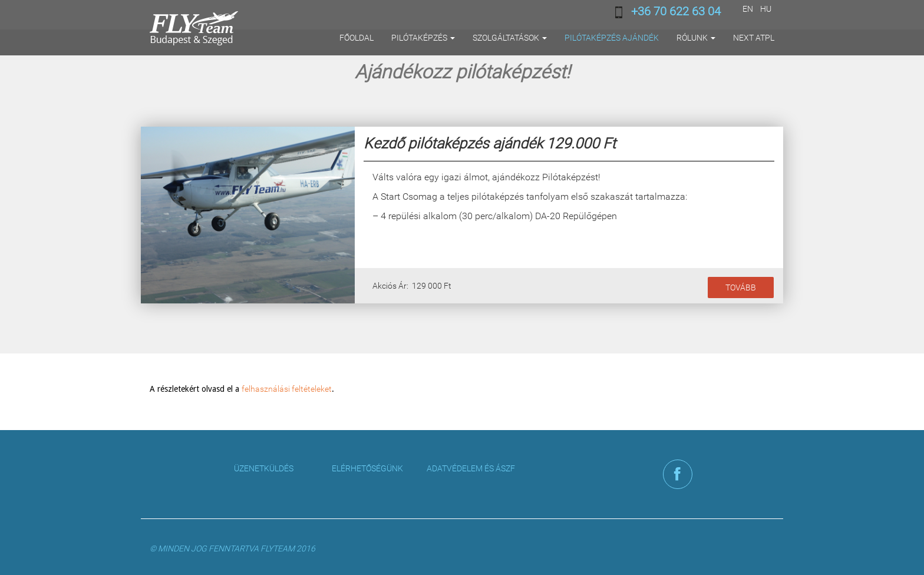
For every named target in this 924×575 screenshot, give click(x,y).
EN (748, 9)
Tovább (741, 287)
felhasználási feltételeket (287, 389)
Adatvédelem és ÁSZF (471, 468)
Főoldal (357, 38)
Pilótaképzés (423, 38)
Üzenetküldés (264, 468)
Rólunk (696, 38)
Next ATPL (754, 38)
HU (766, 9)
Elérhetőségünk (367, 468)
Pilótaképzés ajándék (612, 38)
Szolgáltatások (510, 38)
